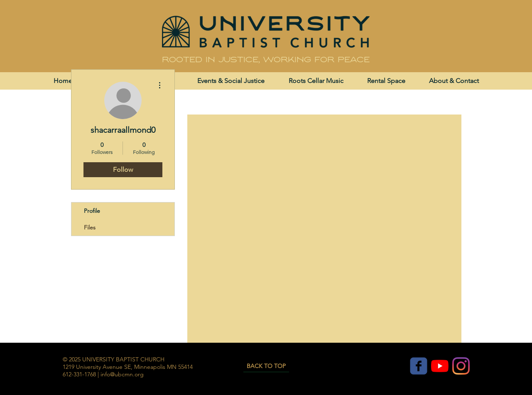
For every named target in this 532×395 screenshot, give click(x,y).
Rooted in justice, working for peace (266, 60)
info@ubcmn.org (122, 374)
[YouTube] (440, 366)
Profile (92, 211)
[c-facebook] (419, 366)
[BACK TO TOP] (266, 366)
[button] (231, 81)
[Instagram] (461, 366)
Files (90, 227)
